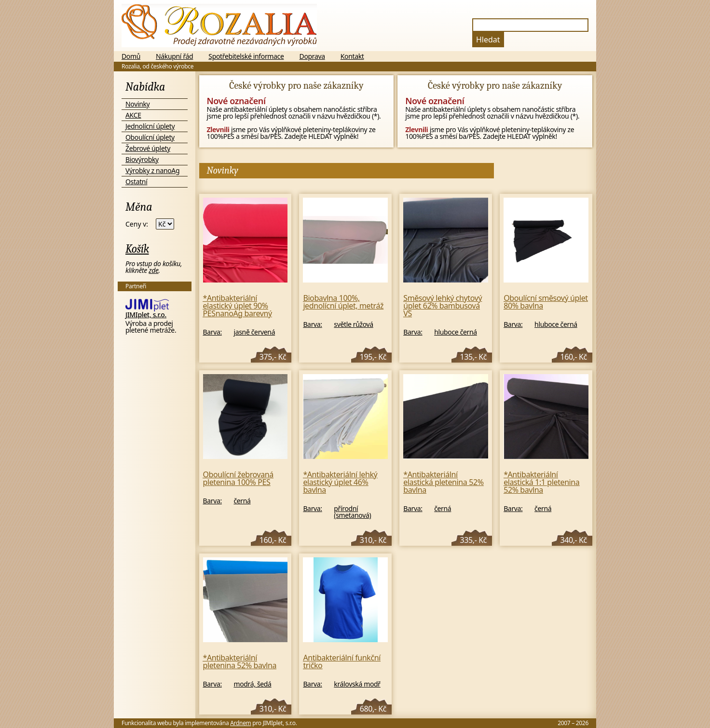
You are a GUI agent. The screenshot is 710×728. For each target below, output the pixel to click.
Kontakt (352, 56)
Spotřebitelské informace (246, 56)
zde (153, 270)
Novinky (137, 104)
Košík (137, 249)
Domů (131, 56)
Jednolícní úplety (150, 126)
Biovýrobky (142, 159)
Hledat (488, 40)
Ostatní (136, 182)
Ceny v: (137, 224)
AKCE (133, 115)
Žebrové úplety (148, 148)
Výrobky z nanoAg (152, 170)
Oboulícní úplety (150, 137)
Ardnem (240, 723)
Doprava (312, 56)
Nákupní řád (174, 56)
